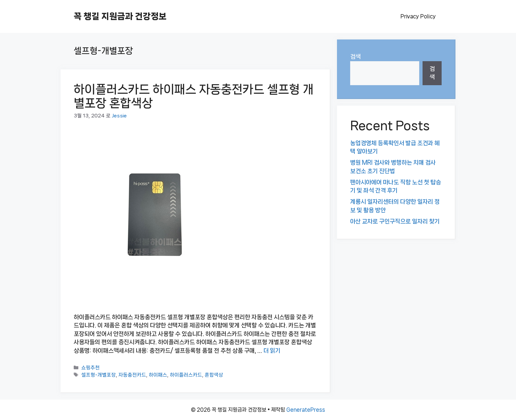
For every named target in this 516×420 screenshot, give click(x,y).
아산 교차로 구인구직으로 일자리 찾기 (395, 221)
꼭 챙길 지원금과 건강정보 (120, 16)
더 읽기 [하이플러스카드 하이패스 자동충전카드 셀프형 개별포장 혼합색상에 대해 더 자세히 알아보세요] (272, 351)
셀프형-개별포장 (99, 375)
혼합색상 (214, 375)
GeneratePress (306, 410)
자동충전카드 (132, 375)
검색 (355, 57)
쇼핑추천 (90, 368)
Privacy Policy (418, 16)
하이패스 (158, 375)
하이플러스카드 (186, 375)
